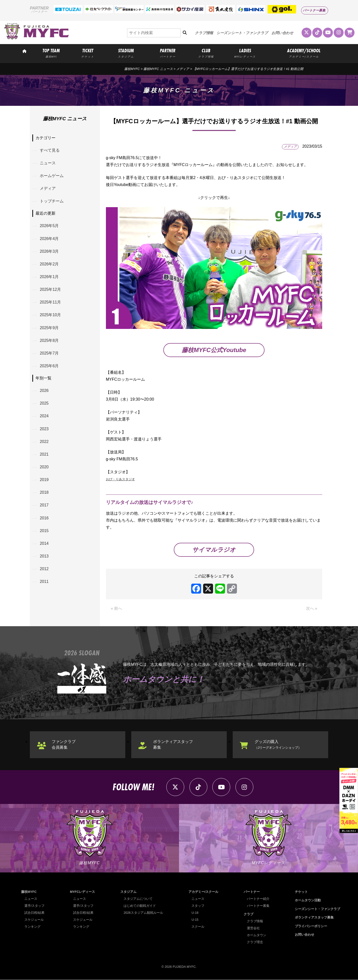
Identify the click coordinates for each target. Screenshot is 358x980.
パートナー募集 (314, 10)
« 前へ (116, 609)
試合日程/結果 (35, 913)
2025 (44, 403)
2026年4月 (49, 239)
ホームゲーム (52, 176)
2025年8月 (49, 340)
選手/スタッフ (35, 906)
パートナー (252, 892)
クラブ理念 (255, 942)
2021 (44, 455)
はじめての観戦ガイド (140, 906)
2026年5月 (49, 226)
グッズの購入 (278, 745)
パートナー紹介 (258, 899)
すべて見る (50, 150)
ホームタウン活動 (308, 900)
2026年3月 (49, 251)
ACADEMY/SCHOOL (304, 53)
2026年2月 (49, 264)
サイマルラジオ (214, 550)
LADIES (245, 53)
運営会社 (253, 928)
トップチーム (52, 201)
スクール (198, 927)
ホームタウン (257, 935)
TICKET (88, 53)
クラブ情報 (204, 33)
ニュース (48, 163)
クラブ (248, 914)
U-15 (195, 920)
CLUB (206, 53)
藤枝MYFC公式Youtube (214, 350)
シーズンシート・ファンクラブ (242, 33)
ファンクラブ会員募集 (64, 745)
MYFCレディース (82, 892)
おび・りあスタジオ (124, 479)
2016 (44, 518)
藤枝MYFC (132, 69)
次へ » (312, 609)
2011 (44, 582)
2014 (44, 544)
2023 (44, 429)
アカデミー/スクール (203, 892)
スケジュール (34, 920)
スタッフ (198, 906)
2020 (44, 467)
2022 (44, 442)
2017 (44, 506)
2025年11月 (50, 302)
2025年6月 (49, 366)
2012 (44, 569)
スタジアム (128, 892)
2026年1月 (49, 277)
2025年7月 (49, 353)
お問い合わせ (282, 33)
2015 (44, 531)
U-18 (195, 913)
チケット (301, 892)
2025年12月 (50, 290)
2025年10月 (50, 315)
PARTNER (168, 53)
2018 (44, 493)
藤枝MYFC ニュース (158, 69)
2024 (44, 416)
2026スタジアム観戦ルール (143, 913)
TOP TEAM (51, 53)
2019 (44, 480)
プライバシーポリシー (311, 926)
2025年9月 (49, 328)
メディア (183, 69)
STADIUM (126, 53)
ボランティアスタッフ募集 (173, 745)
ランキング (32, 927)
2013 (44, 556)
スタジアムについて (138, 899)
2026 (44, 391)
